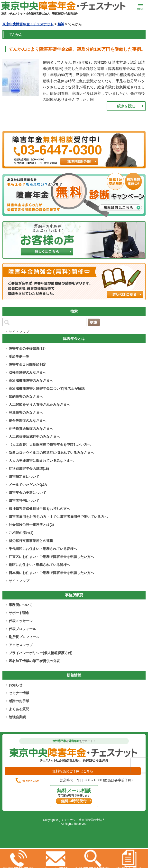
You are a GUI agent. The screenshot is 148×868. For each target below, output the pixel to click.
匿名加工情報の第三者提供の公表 (34, 661)
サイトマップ (19, 332)
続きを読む (126, 106)
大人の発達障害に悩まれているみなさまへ (41, 461)
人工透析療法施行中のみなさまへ (34, 437)
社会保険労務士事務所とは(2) (31, 525)
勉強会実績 (17, 717)
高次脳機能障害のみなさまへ (31, 380)
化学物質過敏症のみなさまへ (31, 429)
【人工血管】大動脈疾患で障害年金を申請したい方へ (50, 445)
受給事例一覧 (19, 356)
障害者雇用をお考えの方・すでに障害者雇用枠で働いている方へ (58, 517)
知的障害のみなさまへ (26, 396)
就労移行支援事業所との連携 (31, 541)
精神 (61, 24)
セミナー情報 (19, 693)
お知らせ (16, 685)
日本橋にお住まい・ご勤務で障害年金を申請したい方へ (51, 573)
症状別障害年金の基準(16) (29, 469)
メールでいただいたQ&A (28, 485)
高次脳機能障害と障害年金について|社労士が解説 (47, 388)
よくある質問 (19, 709)
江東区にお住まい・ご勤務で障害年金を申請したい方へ (51, 557)
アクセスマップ (21, 645)
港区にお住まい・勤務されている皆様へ (39, 565)
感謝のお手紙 (19, 701)
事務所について (21, 605)
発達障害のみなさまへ (26, 413)
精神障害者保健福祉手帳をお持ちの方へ (39, 509)
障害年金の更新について (28, 493)
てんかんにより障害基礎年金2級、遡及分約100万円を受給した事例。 (77, 49)
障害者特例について (24, 501)
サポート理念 (19, 613)
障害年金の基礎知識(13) (27, 348)
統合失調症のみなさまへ (28, 421)
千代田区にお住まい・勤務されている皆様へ (43, 549)
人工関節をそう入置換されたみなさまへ (39, 405)
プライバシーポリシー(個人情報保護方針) (41, 653)
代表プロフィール (22, 629)
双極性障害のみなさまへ (28, 372)
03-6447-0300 (77, 788)
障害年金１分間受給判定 (28, 364)
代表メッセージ (21, 621)
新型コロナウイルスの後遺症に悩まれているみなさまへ (51, 453)
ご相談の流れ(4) (21, 533)
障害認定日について (24, 477)
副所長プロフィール (24, 637)
